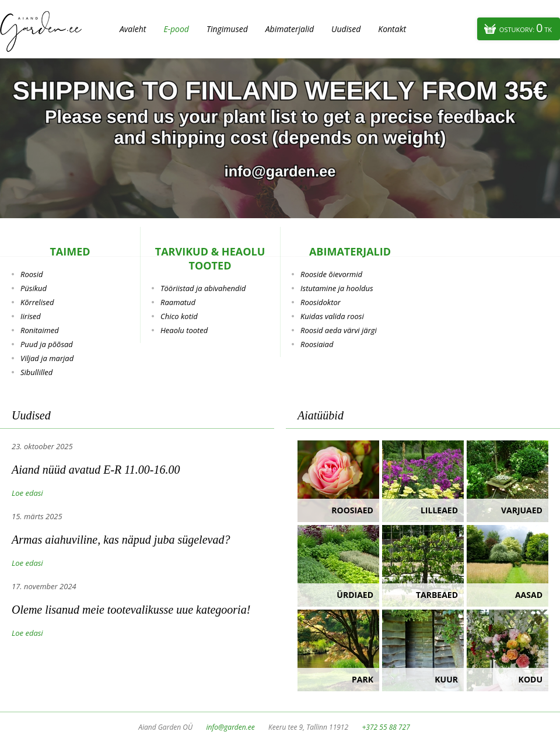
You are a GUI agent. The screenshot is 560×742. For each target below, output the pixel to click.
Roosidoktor (321, 302)
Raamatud (178, 302)
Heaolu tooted (184, 330)
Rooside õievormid (331, 274)
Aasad (529, 595)
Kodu (531, 679)
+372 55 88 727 (386, 727)
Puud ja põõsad (47, 344)
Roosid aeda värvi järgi (339, 330)
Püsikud (34, 288)
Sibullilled (36, 372)
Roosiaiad (317, 344)
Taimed (70, 251)
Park (363, 679)
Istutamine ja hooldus (337, 288)
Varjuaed (522, 510)
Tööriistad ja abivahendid (203, 288)
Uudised (346, 29)
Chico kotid (179, 316)
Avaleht (133, 29)
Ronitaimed (40, 330)
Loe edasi (27, 493)
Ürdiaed (355, 595)
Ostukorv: (526, 28)
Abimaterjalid (290, 29)
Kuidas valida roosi (332, 316)
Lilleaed (439, 510)
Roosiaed (352, 510)
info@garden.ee (231, 727)
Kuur (446, 679)
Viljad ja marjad (47, 358)
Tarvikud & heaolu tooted (210, 258)
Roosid (32, 274)
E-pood (176, 29)
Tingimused (227, 29)
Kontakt (392, 29)
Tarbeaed (437, 595)
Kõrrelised (37, 302)
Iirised (31, 316)
